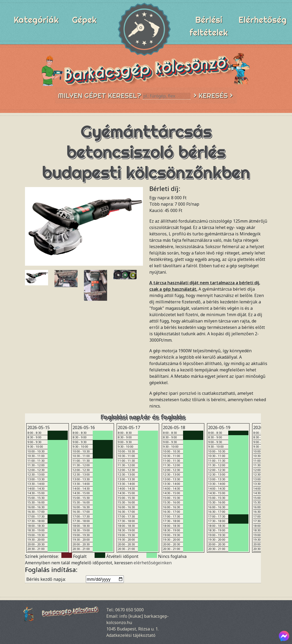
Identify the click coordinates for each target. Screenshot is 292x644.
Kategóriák (36, 20)
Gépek (84, 20)
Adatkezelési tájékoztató (131, 635)
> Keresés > (213, 96)
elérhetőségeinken (153, 563)
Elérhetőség (263, 20)
